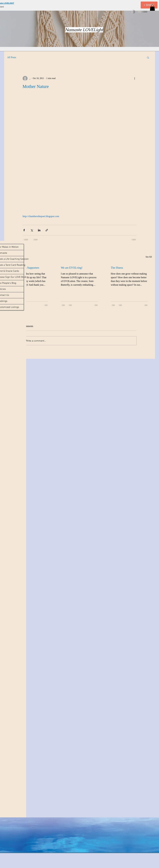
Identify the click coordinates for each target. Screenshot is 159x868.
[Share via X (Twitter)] (32, 230)
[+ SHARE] (149, 5)
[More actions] (135, 78)
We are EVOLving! (72, 268)
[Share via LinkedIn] (39, 230)
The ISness (117, 268)
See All (149, 257)
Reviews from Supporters (25, 268)
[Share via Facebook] (24, 230)
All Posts (12, 57)
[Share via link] (47, 230)
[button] (152, 8)
